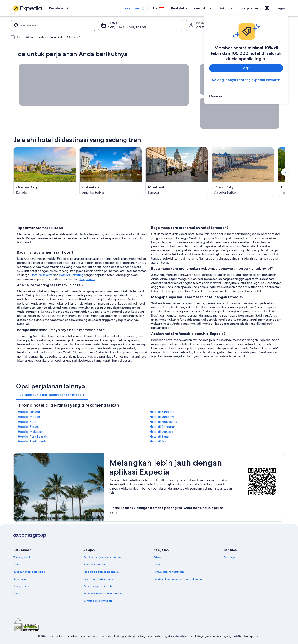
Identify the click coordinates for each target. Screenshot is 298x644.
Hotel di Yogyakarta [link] (163, 422)
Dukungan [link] (230, 557)
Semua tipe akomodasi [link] (98, 601)
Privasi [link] (157, 557)
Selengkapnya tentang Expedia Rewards (246, 80)
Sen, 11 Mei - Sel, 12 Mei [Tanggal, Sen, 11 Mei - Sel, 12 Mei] (127, 27)
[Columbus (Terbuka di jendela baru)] (111, 172)
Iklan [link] (16, 594)
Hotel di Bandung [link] (162, 412)
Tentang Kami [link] (22, 557)
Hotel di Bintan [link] (160, 437)
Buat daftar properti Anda (191, 8)
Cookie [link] (158, 565)
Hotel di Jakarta (42, 275)
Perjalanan (250, 8)
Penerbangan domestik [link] (98, 586)
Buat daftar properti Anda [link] (29, 572)
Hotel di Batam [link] (28, 427)
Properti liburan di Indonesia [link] (101, 572)
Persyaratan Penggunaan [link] (169, 572)
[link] (246, 96)
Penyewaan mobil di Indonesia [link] (103, 594)
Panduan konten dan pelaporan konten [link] (178, 579)
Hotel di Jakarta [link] (29, 412)
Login (281, 8)
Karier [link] (17, 565)
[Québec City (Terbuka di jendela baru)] (45, 172)
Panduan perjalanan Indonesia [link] (102, 557)
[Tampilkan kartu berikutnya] (285, 172)
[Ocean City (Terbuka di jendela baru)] (243, 172)
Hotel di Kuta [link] (27, 422)
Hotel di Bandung (71, 275)
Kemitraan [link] (20, 579)
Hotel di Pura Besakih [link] (33, 437)
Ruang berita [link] (21, 586)
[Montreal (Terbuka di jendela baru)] (177, 172)
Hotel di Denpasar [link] (162, 427)
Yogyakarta (88, 279)
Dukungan (226, 8)
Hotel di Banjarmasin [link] (32, 442)
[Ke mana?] (53, 25)
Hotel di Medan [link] (29, 417)
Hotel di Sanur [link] (160, 442)
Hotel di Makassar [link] (30, 432)
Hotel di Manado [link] (161, 432)
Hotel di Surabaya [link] (162, 417)
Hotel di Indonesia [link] (95, 565)
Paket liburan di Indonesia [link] (99, 579)
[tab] (52, 395)
